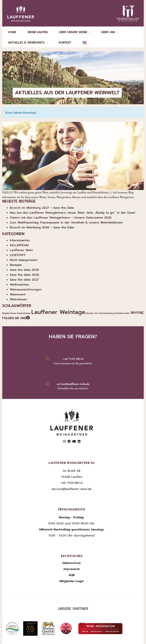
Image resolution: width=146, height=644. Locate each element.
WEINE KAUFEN (38, 32)
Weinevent (18, 294)
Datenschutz (72, 563)
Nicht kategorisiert (24, 260)
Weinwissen (18, 299)
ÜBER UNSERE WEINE (74, 32)
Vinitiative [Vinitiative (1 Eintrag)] (119, 313)
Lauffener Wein (21, 250)
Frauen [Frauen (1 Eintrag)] (13, 313)
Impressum (72, 569)
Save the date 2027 (24, 280)
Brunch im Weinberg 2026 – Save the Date (42, 227)
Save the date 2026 (24, 275)
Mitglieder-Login (72, 581)
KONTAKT (65, 43)
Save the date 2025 (24, 270)
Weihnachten (20, 285)
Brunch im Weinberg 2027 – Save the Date (42, 208)
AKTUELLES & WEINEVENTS (28, 43)
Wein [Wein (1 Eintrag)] (127, 313)
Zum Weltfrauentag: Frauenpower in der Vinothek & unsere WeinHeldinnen (66, 223)
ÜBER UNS (109, 32)
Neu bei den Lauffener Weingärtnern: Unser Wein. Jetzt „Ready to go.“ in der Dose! (73, 213)
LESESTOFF (18, 255)
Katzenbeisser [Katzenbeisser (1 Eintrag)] (24, 313)
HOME (12, 32)
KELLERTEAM (19, 245)
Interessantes (20, 240)
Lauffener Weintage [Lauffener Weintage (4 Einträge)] (58, 312)
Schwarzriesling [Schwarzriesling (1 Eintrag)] (106, 313)
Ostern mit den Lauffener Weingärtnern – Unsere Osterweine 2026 (61, 218)
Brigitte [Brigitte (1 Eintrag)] (6, 313)
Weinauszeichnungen (26, 290)
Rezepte (16, 265)
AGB (72, 575)
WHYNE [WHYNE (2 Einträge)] (137, 313)
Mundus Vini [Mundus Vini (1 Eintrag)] (92, 313)
